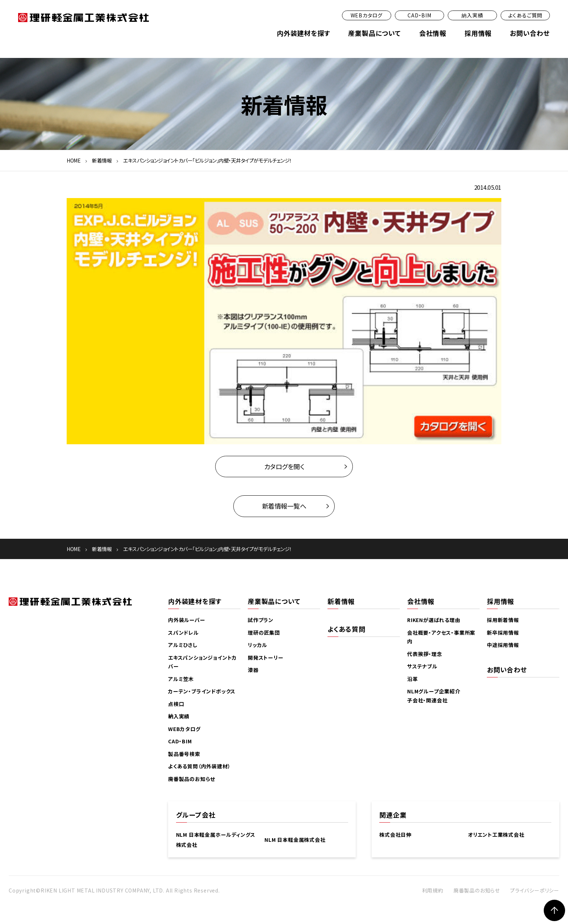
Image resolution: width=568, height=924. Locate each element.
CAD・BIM (419, 16)
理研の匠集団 (264, 633)
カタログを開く (284, 466)
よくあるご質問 (525, 16)
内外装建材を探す (303, 33)
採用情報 (478, 33)
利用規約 (433, 890)
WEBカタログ (367, 16)
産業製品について (374, 33)
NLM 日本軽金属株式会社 (295, 840)
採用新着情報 (503, 620)
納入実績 (472, 16)
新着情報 (102, 160)
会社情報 (433, 33)
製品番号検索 (184, 754)
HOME (74, 160)
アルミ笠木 (181, 679)
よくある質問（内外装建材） (199, 766)
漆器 (253, 670)
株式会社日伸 (395, 835)
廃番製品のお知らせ (192, 779)
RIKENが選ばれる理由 (434, 620)
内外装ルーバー (187, 620)
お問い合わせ (530, 33)
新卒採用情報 (503, 633)
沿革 (413, 679)
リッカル (258, 645)
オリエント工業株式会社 (496, 835)
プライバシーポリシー (535, 890)
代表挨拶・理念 (425, 654)
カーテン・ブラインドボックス (202, 692)
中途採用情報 (503, 645)
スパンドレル (183, 633)
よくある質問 (346, 629)
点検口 (176, 704)
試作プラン (261, 620)
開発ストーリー (266, 658)
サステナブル (422, 667)
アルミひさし (183, 645)
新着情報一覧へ (284, 506)
